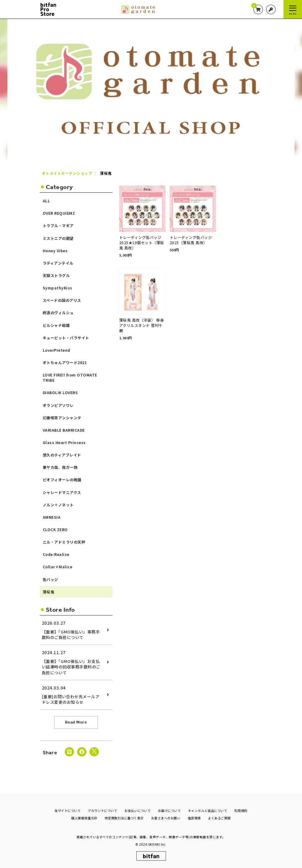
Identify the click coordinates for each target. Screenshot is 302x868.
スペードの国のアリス (62, 300)
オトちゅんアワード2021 (65, 362)
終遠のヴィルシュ (58, 313)
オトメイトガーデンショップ (67, 173)
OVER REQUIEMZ (59, 213)
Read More (76, 722)
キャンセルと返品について (208, 811)
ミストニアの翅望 (58, 238)
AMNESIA (52, 517)
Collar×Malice (58, 567)
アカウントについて (103, 811)
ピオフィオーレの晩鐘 (62, 480)
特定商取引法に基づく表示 (124, 818)
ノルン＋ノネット (58, 505)
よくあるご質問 (219, 818)
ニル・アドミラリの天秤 (64, 542)
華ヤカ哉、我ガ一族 (60, 467)
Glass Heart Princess (64, 442)
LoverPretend (57, 350)
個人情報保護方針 (84, 818)
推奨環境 (194, 818)
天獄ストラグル (56, 275)
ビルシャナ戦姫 (56, 325)
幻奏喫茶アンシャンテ (62, 418)
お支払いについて (138, 811)
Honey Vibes (55, 251)
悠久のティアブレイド (62, 455)
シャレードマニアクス (62, 492)
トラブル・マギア (58, 225)
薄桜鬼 (49, 592)
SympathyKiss (58, 288)
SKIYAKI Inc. (157, 844)
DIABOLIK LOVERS (60, 392)
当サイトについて (68, 811)
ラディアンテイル (58, 263)
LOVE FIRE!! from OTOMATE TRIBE (70, 377)
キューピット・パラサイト (66, 338)
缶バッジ (50, 579)
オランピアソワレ (58, 405)
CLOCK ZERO (55, 529)
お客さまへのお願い (166, 818)
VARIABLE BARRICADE (64, 430)
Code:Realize (56, 554)
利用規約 (241, 811)
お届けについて (169, 811)
